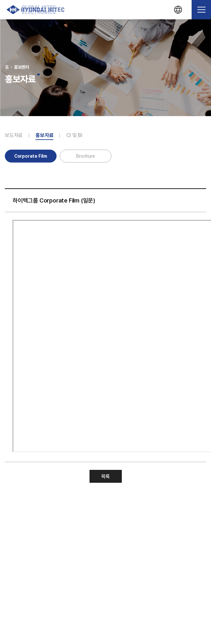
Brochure (85, 156)
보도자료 (14, 135)
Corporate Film (31, 156)
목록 (106, 476)
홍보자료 (44, 135)
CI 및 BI (74, 135)
